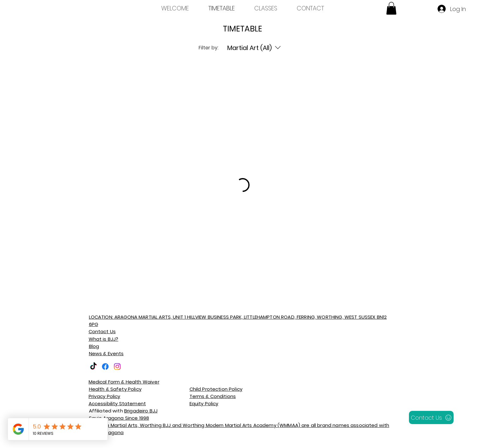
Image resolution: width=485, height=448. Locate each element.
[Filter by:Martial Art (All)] (255, 48)
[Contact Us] (431, 417)
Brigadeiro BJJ (141, 411)
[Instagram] (117, 367)
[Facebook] (105, 367)
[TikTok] (93, 367)
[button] (391, 8)
